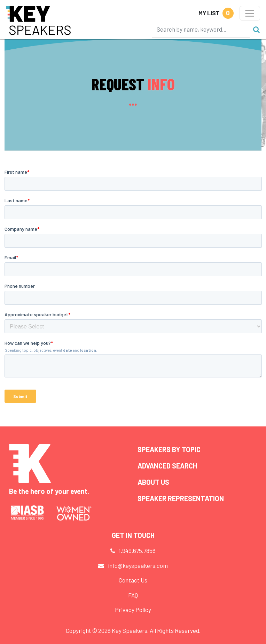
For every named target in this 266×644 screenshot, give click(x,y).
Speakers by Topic (169, 449)
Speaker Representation (181, 498)
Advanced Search (167, 466)
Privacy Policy (133, 610)
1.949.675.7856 (137, 551)
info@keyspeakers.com (138, 565)
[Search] (201, 29)
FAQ (133, 595)
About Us (153, 482)
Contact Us (133, 580)
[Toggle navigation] (250, 13)
